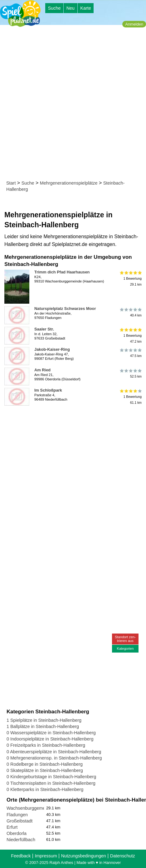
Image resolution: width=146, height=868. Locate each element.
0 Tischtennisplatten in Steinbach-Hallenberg (51, 783)
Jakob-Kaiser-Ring (52, 349)
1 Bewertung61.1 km (130, 397)
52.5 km (130, 374)
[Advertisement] (73, 104)
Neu (71, 8)
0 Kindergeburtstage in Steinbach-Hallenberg (51, 777)
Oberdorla (17, 833)
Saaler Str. (44, 329)
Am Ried (42, 370)
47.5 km (130, 353)
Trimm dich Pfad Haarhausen (62, 272)
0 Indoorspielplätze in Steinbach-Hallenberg (50, 739)
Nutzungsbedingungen (84, 856)
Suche (54, 8)
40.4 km (130, 312)
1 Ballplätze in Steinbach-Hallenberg (43, 726)
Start (11, 183)
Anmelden (134, 24)
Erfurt (12, 827)
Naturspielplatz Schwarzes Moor (65, 309)
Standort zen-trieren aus (125, 639)
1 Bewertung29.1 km (130, 279)
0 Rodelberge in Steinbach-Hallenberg (45, 764)
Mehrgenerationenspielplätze (69, 183)
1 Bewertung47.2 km (130, 336)
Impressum (46, 856)
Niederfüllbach (21, 840)
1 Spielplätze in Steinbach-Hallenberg (44, 720)
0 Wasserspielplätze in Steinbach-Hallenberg (51, 733)
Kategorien (125, 649)
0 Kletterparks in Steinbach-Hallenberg (45, 789)
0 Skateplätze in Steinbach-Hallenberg (45, 770)
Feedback (21, 856)
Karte (85, 8)
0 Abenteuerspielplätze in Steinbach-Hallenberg (54, 752)
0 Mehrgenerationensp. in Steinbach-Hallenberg (54, 758)
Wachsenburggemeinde (30, 808)
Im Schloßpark (48, 390)
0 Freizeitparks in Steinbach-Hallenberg (46, 745)
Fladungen (17, 815)
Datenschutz (123, 856)
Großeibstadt (19, 821)
